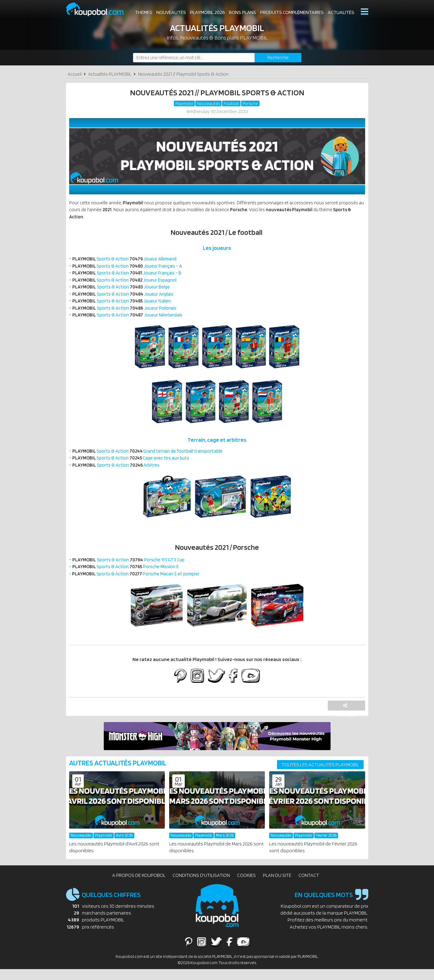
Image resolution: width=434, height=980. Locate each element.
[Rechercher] (278, 58)
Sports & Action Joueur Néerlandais (129, 321)
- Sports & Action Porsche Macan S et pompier (138, 584)
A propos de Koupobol (139, 886)
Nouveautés (171, 12)
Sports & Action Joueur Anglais (126, 299)
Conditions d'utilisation (201, 886)
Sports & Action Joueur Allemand (127, 262)
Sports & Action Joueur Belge (123, 291)
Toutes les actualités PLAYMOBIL (320, 775)
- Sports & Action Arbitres (117, 473)
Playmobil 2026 (207, 12)
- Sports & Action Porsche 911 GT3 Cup (129, 569)
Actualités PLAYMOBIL (110, 74)
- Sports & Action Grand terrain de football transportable (150, 458)
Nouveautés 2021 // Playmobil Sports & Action (183, 74)
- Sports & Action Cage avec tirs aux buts (132, 466)
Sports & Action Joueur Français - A (130, 269)
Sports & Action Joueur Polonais (127, 314)
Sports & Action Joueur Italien (124, 306)
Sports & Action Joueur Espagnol (127, 284)
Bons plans (243, 12)
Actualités (341, 12)
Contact (309, 886)
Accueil (75, 74)
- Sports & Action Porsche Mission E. (127, 576)
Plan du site (277, 886)
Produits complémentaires (292, 12)
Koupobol (99, 10)
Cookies (246, 886)
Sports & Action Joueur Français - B (129, 276)
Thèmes (144, 12)
